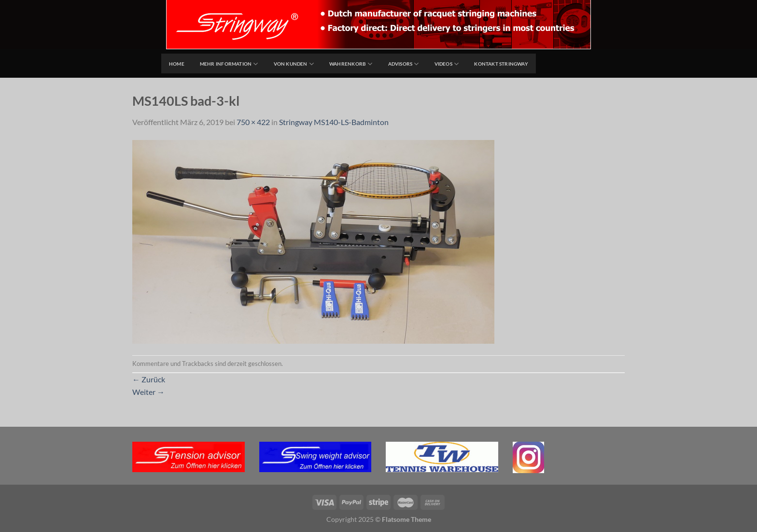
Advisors (404, 64)
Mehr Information (229, 64)
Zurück (149, 379)
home (177, 64)
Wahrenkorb (351, 64)
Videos (447, 64)
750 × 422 (253, 122)
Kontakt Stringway (501, 64)
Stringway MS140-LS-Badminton (334, 122)
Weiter (148, 392)
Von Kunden (294, 64)
